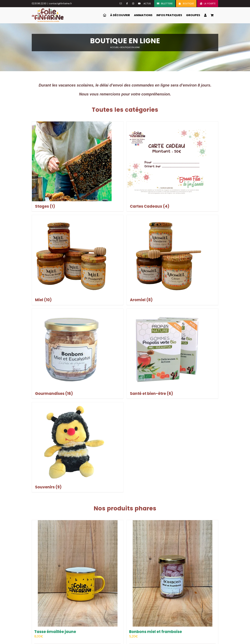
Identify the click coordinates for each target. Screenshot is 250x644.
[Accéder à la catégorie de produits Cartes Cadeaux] (172, 166)
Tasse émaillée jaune (55, 632)
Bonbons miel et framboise (156, 632)
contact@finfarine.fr (60, 4)
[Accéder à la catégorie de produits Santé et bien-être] (172, 354)
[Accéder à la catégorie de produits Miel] (78, 260)
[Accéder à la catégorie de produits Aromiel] (172, 260)
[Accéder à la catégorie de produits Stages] (78, 166)
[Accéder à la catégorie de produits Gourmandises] (78, 354)
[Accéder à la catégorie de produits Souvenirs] (78, 447)
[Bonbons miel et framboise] (172, 573)
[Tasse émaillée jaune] (78, 573)
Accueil (114, 47)
